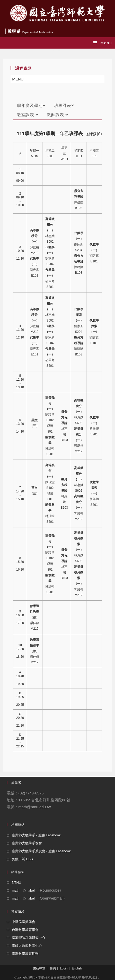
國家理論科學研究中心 (29, 938)
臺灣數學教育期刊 (25, 954)
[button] (18, 79)
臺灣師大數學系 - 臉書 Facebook (36, 835)
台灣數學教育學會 (25, 930)
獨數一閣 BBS (22, 859)
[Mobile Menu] (103, 43)
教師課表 (57, 115)
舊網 (53, 968)
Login (64, 968)
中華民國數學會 (24, 922)
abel (32, 890)
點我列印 (94, 134)
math (16, 890)
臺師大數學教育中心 (27, 946)
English (77, 968)
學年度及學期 (31, 106)
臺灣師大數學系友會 (27, 843)
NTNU (16, 882)
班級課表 (64, 106)
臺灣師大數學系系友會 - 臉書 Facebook (41, 851)
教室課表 (28, 115)
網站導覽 (39, 968)
